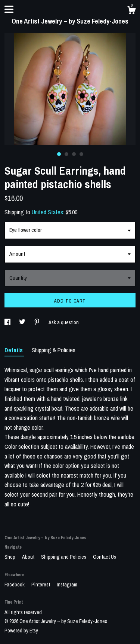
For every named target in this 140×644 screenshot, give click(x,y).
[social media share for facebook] (8, 322)
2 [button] (66, 154)
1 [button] (59, 154)
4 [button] (81, 154)
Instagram (67, 585)
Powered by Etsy (21, 631)
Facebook (15, 585)
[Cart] (131, 11)
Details (14, 350)
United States (47, 212)
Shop (10, 557)
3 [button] (74, 154)
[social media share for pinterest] (38, 322)
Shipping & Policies (54, 350)
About (29, 557)
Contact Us (105, 557)
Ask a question (64, 322)
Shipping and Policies (64, 557)
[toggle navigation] (9, 9)
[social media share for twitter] (23, 322)
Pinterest (41, 585)
